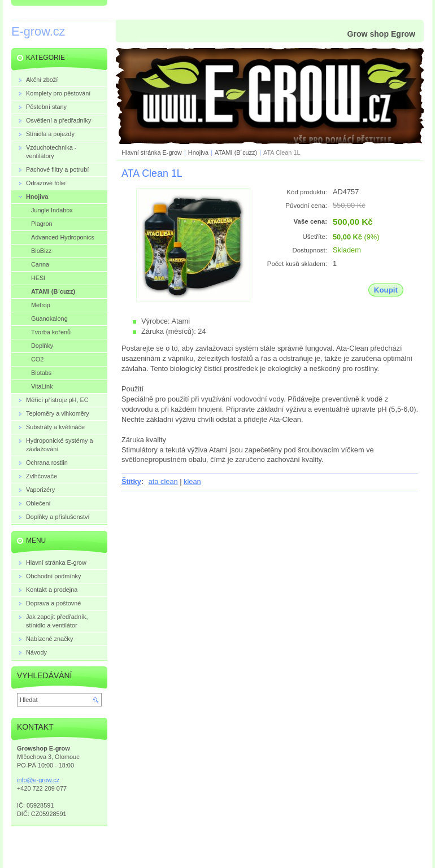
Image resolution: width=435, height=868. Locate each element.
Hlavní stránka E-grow (152, 152)
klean (192, 481)
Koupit (386, 290)
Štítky (131, 481)
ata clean (163, 481)
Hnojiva (198, 152)
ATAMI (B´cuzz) (236, 152)
